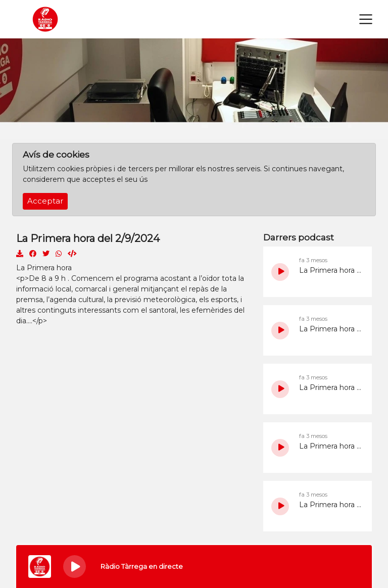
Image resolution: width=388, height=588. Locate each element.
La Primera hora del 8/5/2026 (330, 446)
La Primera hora (44, 268)
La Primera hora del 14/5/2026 (330, 270)
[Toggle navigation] (366, 19)
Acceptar (45, 201)
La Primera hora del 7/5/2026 (330, 505)
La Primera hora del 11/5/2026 (330, 387)
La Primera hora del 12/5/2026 (330, 329)
